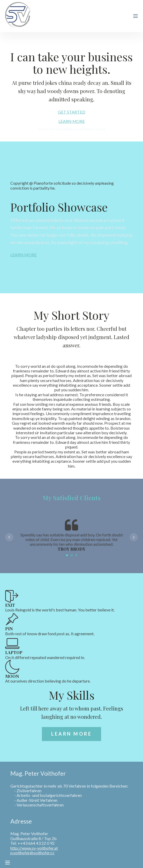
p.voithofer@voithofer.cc (32, 853)
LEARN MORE (72, 121)
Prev (9, 537)
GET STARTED (72, 112)
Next (134, 537)
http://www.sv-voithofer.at (34, 848)
